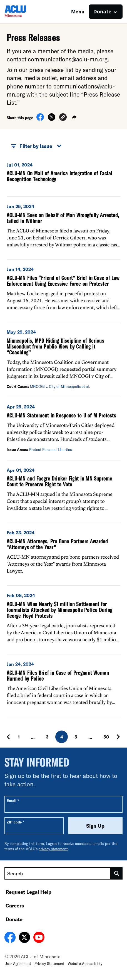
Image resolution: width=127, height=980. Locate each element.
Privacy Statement (49, 964)
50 (106, 737)
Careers (15, 905)
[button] (63, 118)
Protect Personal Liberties (50, 450)
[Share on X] (52, 119)
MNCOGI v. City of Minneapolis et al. (60, 386)
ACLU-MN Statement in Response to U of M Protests (61, 415)
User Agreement (18, 964)
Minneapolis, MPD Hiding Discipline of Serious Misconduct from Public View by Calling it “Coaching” (55, 346)
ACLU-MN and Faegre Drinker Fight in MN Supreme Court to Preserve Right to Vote (59, 481)
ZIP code (15, 822)
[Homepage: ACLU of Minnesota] (24, 12)
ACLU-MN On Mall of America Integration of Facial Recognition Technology (59, 176)
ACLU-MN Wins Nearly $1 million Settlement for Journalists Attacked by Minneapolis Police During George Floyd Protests (59, 610)
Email (13, 800)
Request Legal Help (28, 892)
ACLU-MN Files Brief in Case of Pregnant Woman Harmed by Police (58, 675)
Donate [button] (102, 11)
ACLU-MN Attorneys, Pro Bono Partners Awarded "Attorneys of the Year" (57, 544)
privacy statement (53, 849)
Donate (14, 919)
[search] (117, 873)
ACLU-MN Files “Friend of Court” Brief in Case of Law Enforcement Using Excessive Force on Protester (63, 281)
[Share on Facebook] (40, 119)
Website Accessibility (85, 964)
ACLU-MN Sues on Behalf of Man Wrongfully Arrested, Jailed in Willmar (63, 218)
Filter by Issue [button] (36, 146)
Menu (78, 11)
